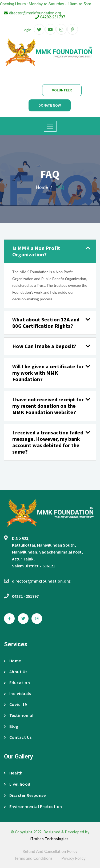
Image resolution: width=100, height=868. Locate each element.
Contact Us (18, 737)
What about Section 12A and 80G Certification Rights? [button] (46, 323)
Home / (44, 187)
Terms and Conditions (33, 858)
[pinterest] (73, 30)
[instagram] (61, 30)
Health (13, 773)
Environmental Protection (33, 806)
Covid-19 (15, 704)
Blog (11, 726)
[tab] (50, 251)
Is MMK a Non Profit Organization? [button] (36, 251)
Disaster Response (25, 795)
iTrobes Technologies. (50, 839)
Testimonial (19, 715)
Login (27, 30)
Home (13, 661)
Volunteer (62, 90)
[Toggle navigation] (50, 126)
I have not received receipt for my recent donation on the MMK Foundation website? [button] (48, 406)
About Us (16, 672)
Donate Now (50, 105)
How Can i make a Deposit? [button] (44, 346)
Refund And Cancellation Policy (50, 851)
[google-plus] (50, 30)
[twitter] (39, 30)
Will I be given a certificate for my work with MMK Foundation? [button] (48, 373)
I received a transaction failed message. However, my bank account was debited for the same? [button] (48, 442)
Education (17, 683)
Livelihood (17, 784)
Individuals (17, 693)
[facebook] (9, 619)
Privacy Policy (73, 858)
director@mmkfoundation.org (35, 13)
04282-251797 (53, 17)
